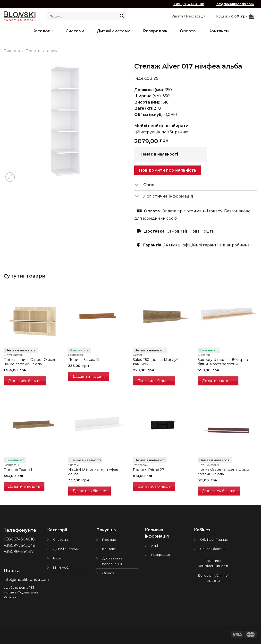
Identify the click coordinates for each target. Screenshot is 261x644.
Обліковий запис (214, 540)
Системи (75, 31)
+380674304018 (19, 539)
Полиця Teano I (18, 470)
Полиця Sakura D (84, 360)
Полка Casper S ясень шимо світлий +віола (223, 472)
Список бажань (213, 549)
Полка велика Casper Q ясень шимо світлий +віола (31, 362)
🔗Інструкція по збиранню (161, 132)
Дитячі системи (114, 31)
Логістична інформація (164, 197)
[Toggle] (139, 185)
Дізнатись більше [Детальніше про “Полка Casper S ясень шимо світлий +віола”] (219, 491)
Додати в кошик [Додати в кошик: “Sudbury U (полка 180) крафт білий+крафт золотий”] (218, 381)
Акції (155, 546)
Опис (144, 185)
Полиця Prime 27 (148, 470)
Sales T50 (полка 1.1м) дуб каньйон (156, 362)
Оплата (188, 31)
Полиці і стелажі (42, 51)
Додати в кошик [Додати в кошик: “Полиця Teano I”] (24, 487)
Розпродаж (155, 31)
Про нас (109, 540)
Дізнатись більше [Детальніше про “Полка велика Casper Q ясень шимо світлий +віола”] (25, 381)
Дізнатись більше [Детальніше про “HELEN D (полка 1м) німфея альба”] (89, 491)
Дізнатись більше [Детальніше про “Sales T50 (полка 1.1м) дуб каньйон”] (154, 381)
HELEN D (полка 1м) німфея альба (93, 472)
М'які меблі (62, 567)
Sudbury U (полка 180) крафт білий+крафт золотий (224, 362)
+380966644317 (19, 552)
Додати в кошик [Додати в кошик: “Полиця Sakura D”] (89, 376)
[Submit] (122, 16)
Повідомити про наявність (168, 170)
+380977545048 (20, 545)
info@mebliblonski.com (235, 4)
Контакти (219, 31)
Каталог (43, 31)
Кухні (57, 558)
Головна (12, 51)
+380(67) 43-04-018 (189, 4)
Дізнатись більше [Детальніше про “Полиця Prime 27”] (154, 487)
